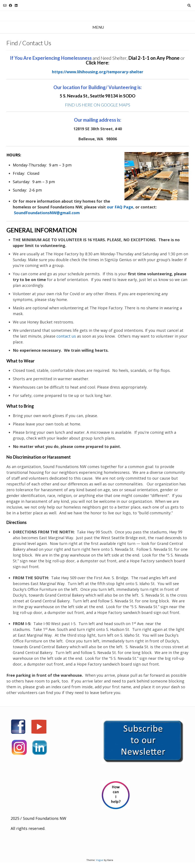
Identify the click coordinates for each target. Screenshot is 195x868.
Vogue (100, 860)
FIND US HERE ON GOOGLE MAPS (98, 105)
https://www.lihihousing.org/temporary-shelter (98, 72)
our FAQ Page (120, 207)
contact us (66, 336)
